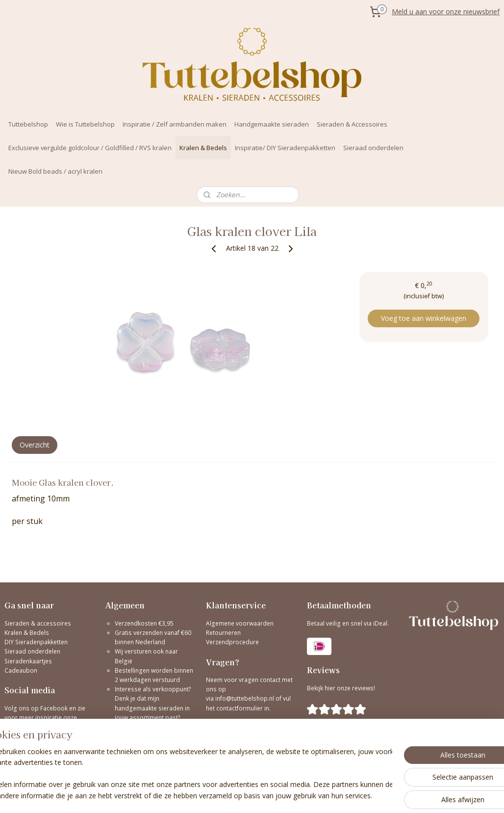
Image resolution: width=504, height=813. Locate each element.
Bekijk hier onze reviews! (341, 688)
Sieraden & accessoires (38, 623)
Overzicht (35, 445)
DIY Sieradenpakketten (36, 642)
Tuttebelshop (28, 124)
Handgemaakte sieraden (272, 124)
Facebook (54, 708)
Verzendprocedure (232, 642)
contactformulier (240, 708)
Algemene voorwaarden (240, 623)
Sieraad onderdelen (373, 148)
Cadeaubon (21, 670)
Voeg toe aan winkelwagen (424, 318)
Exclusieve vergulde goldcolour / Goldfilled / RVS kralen (90, 148)
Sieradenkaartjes (28, 661)
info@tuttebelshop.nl (245, 698)
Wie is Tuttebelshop (85, 124)
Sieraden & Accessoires (352, 124)
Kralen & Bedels (203, 148)
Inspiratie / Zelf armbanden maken (175, 124)
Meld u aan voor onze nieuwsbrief (446, 12)
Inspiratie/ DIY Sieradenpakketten (285, 148)
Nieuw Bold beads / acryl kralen (55, 171)
